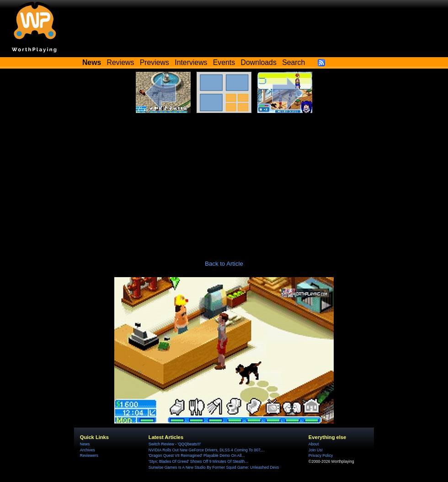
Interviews (191, 62)
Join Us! (316, 450)
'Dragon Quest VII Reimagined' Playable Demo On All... (197, 455)
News (85, 444)
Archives (88, 450)
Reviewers (89, 455)
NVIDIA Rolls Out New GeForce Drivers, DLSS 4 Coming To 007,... (207, 450)
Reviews (121, 62)
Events (224, 62)
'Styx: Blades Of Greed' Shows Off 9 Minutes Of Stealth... (198, 461)
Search (293, 62)
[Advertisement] (224, 182)
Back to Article (224, 264)
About (314, 444)
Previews (155, 62)
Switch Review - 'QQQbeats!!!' (175, 444)
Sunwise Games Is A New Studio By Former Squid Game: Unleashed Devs (214, 467)
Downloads (259, 62)
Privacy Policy (321, 455)
